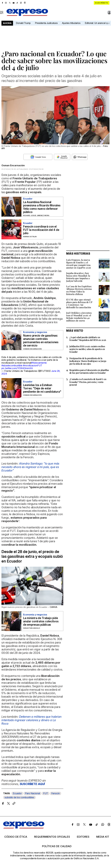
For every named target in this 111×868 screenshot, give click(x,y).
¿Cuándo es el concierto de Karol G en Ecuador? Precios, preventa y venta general (88, 382)
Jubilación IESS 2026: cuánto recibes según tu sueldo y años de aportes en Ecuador (87, 349)
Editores (83, 837)
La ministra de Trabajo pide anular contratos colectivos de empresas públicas (41, 621)
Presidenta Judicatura (46, 23)
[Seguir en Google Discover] (62, 157)
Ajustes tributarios (71, 23)
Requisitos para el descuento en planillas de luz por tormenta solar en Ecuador (89, 371)
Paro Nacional (32, 793)
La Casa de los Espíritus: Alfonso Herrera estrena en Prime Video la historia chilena (79, 290)
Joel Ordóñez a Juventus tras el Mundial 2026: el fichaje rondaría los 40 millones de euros (79, 317)
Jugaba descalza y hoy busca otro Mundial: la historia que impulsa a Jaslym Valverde (78, 277)
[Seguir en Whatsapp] (80, 157)
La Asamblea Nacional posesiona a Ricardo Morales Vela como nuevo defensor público (42, 207)
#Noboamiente (39, 363)
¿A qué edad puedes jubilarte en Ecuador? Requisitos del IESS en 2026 (88, 339)
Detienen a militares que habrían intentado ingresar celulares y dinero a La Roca (32, 720)
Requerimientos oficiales (52, 837)
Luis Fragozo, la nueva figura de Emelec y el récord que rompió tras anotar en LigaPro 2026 (79, 264)
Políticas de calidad (57, 846)
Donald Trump (23, 23)
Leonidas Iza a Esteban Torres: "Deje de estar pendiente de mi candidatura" (42, 388)
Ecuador (17, 793)
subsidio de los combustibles (19, 797)
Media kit (103, 837)
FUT (46, 793)
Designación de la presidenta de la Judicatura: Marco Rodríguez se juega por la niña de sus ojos (88, 361)
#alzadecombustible (12, 365)
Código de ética (16, 837)
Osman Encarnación (13, 165)
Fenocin (55, 793)
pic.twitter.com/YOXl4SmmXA (17, 368)
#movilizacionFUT (33, 365)
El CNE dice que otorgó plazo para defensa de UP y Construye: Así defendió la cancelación (79, 303)
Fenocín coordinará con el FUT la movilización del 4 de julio (41, 230)
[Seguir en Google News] (38, 157)
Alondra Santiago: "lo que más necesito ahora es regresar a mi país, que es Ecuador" (30, 467)
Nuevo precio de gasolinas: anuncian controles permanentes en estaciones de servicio (41, 341)
